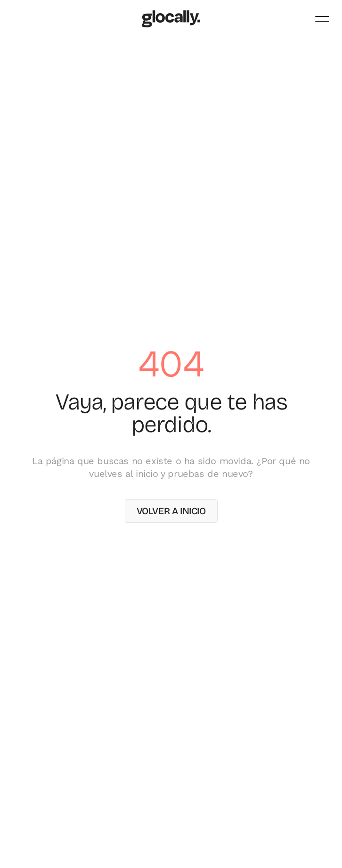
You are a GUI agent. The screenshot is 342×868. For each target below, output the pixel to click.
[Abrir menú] (322, 19)
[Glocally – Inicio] (171, 19)
